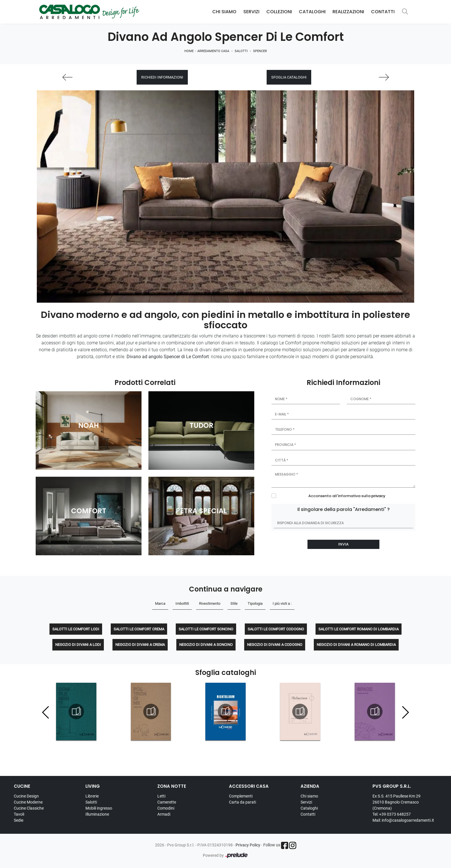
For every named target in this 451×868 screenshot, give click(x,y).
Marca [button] (160, 603)
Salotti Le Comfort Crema (139, 629)
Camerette (167, 802)
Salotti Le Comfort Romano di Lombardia (359, 629)
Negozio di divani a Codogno (275, 645)
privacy (378, 496)
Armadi (164, 814)
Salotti (241, 51)
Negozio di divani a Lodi (78, 645)
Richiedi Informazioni (162, 77)
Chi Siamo (224, 12)
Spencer (260, 51)
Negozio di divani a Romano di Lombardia (356, 645)
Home (189, 51)
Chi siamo (309, 796)
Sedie (19, 820)
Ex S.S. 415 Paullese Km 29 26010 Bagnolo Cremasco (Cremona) (396, 802)
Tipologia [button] (255, 603)
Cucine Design (26, 796)
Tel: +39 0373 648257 (392, 814)
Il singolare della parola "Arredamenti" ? (344, 509)
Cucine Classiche (29, 808)
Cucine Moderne (28, 802)
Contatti (383, 12)
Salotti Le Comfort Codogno (276, 629)
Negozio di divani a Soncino (206, 645)
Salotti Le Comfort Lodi (76, 629)
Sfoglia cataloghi (289, 77)
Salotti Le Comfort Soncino (206, 629)
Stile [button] (234, 603)
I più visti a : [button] (282, 603)
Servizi (251, 12)
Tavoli (19, 814)
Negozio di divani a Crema (140, 645)
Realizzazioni (348, 12)
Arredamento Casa (213, 51)
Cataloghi (312, 12)
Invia (343, 544)
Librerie (92, 796)
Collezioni (279, 12)
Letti (161, 796)
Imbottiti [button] (182, 603)
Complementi (241, 796)
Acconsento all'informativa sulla (347, 496)
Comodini (166, 808)
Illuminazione (97, 814)
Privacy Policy (248, 845)
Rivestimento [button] (210, 603)
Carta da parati (242, 802)
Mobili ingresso (99, 808)
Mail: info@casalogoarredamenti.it (403, 820)
